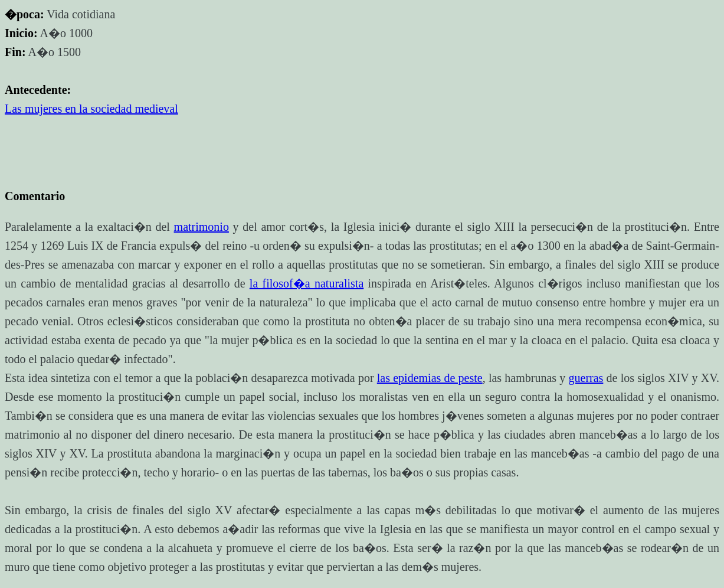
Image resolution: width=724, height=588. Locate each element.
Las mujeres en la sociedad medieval (91, 109)
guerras (586, 378)
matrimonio (202, 227)
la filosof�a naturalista (307, 283)
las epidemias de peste (430, 378)
